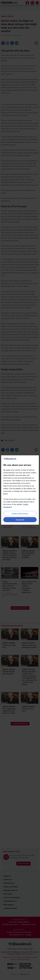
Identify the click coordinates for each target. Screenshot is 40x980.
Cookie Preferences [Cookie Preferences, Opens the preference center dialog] (20, 513)
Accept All (20, 520)
